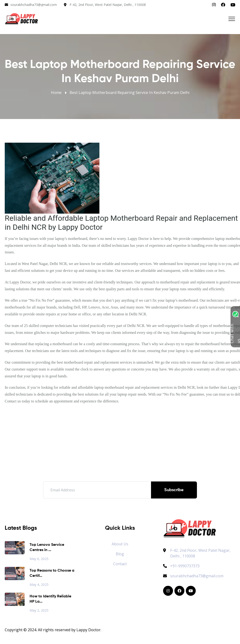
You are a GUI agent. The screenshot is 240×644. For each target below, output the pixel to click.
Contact (120, 564)
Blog (120, 554)
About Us (120, 544)
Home (56, 93)
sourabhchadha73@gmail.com (34, 5)
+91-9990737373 (181, 566)
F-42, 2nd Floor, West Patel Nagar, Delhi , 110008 (108, 5)
